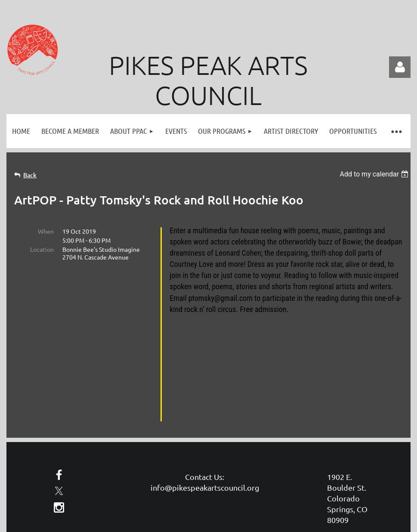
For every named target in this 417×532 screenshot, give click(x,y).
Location (42, 249)
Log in (400, 67)
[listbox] (375, 174)
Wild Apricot (308, 491)
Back (30, 175)
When (46, 231)
